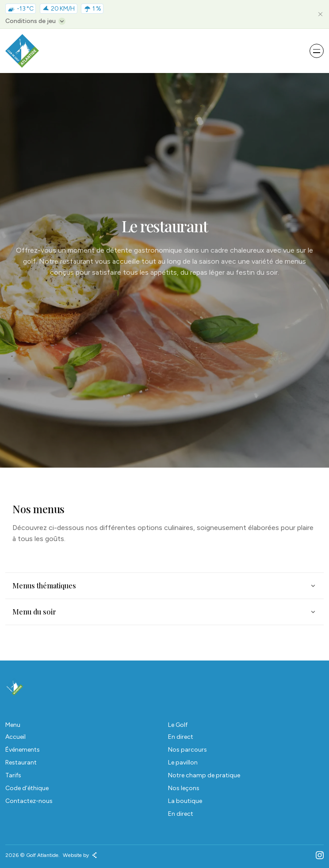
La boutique (185, 801)
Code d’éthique (27, 788)
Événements (23, 750)
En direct (181, 737)
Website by (80, 855)
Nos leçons (184, 788)
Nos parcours (187, 750)
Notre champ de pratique (204, 775)
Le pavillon (183, 762)
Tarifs (13, 775)
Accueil (15, 737)
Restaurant (21, 762)
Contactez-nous (29, 801)
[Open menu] (317, 51)
